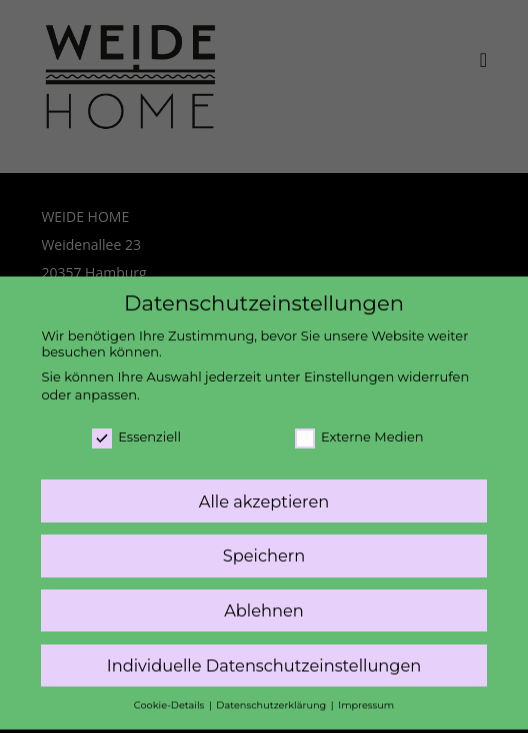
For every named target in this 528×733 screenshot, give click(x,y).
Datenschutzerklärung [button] (272, 695)
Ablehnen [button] (264, 601)
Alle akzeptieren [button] (264, 491)
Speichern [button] (264, 546)
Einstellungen (349, 367)
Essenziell (136, 426)
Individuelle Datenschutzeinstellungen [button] (264, 656)
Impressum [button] (366, 695)
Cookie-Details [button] (170, 695)
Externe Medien (359, 426)
